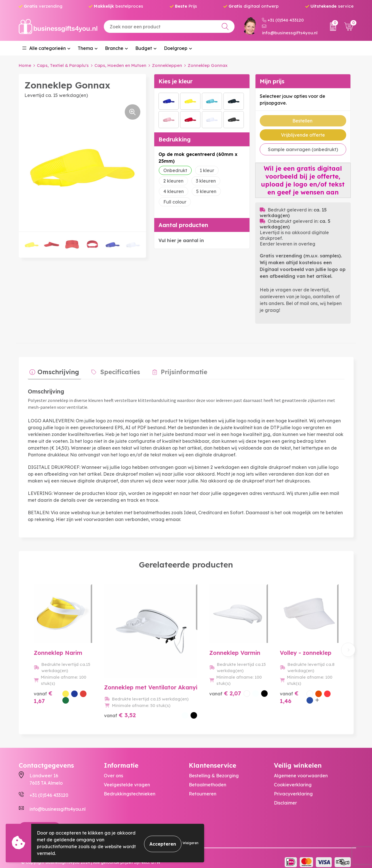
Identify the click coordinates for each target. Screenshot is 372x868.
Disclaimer (285, 795)
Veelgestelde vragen (127, 777)
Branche (114, 48)
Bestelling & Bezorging (214, 768)
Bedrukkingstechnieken (130, 786)
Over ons (113, 768)
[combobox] (169, 27)
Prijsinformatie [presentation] (175, 370)
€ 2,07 (208, 700)
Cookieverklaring (293, 777)
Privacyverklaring (293, 786)
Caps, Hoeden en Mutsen (120, 65)
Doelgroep (176, 48)
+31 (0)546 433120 (283, 20)
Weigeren (191, 843)
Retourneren (203, 786)
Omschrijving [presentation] (57, 370)
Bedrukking (175, 139)
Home (25, 65)
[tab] (53, 371)
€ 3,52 (129, 693)
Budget (144, 48)
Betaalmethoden (208, 777)
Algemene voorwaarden (301, 768)
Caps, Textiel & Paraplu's (63, 65)
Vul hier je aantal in (181, 240)
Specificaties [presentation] (115, 370)
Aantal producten (183, 225)
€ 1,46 (280, 704)
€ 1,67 (49, 700)
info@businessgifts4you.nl (290, 30)
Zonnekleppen (167, 65)
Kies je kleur (176, 81)
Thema (85, 48)
